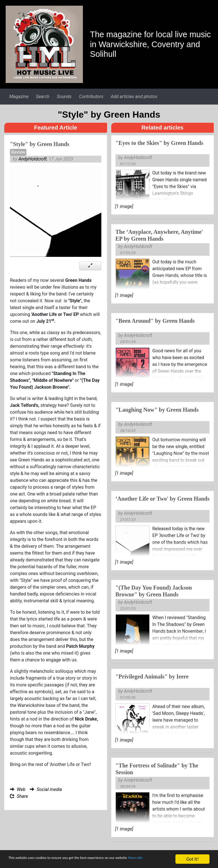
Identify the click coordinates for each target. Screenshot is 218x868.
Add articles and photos (134, 96)
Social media (49, 789)
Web (21, 789)
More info (18, 862)
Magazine (19, 96)
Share (22, 796)
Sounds (64, 96)
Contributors (91, 96)
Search (43, 96)
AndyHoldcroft (33, 159)
